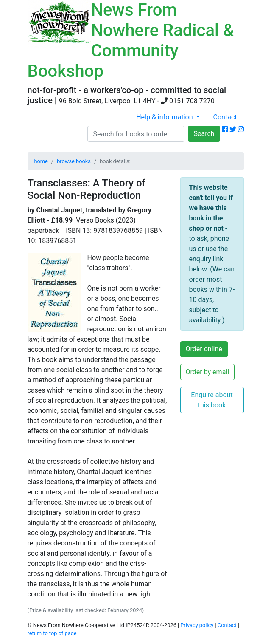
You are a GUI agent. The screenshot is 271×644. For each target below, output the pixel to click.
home (41, 161)
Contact (225, 117)
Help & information (165, 117)
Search (204, 134)
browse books (74, 161)
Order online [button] (204, 349)
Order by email (208, 372)
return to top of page (52, 633)
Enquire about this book (212, 400)
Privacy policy (197, 625)
